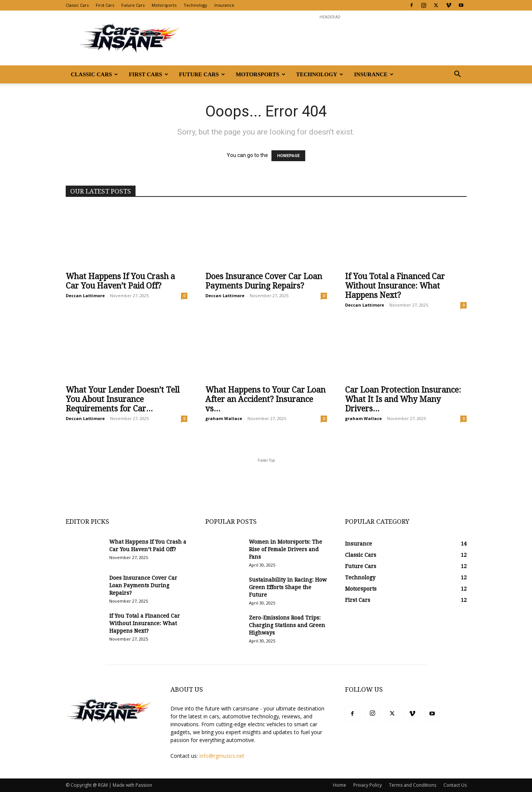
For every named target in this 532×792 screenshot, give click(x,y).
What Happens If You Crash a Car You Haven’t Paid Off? (120, 281)
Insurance (224, 5)
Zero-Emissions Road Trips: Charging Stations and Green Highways (287, 625)
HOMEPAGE (288, 156)
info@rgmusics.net (222, 756)
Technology (195, 5)
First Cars (105, 5)
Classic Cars (77, 5)
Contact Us (455, 785)
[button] (458, 75)
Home (340, 785)
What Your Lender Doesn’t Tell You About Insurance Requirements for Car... (123, 399)
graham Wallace (224, 418)
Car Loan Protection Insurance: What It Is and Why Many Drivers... (403, 399)
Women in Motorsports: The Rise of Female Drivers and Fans (286, 549)
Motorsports (164, 5)
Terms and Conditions (413, 785)
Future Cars (133, 5)
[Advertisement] (330, 38)
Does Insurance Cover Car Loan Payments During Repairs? (264, 281)
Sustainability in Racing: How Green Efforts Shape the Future (288, 587)
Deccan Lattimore (85, 295)
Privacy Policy (368, 785)
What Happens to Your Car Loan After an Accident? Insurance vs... (265, 399)
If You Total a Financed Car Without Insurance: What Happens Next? (395, 286)
